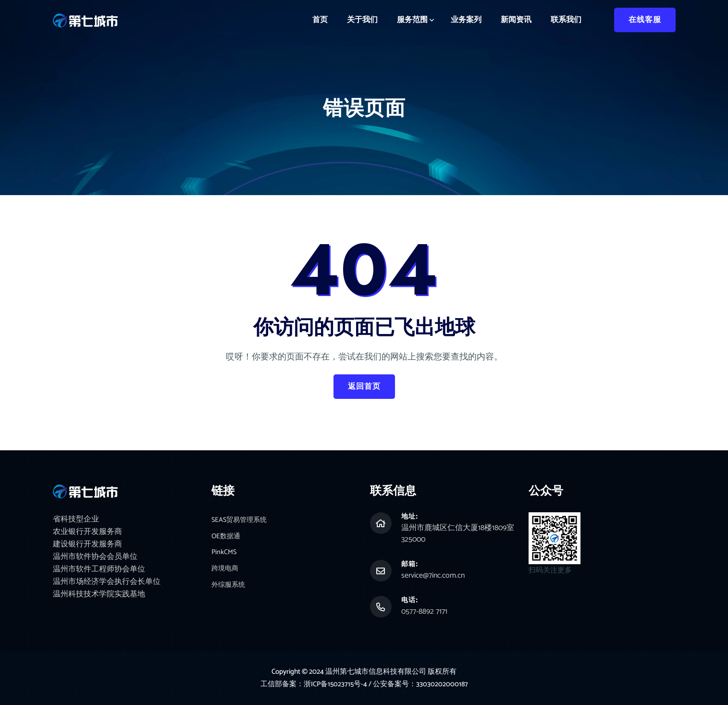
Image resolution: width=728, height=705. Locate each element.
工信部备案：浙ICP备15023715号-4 (314, 684)
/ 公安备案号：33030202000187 (419, 684)
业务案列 (466, 20)
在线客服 (645, 20)
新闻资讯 (516, 20)
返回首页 (364, 387)
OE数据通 (227, 538)
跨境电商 (226, 571)
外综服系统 (229, 587)
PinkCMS (224, 554)
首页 (320, 20)
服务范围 (412, 20)
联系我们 (566, 20)
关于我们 (362, 20)
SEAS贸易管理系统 (241, 521)
